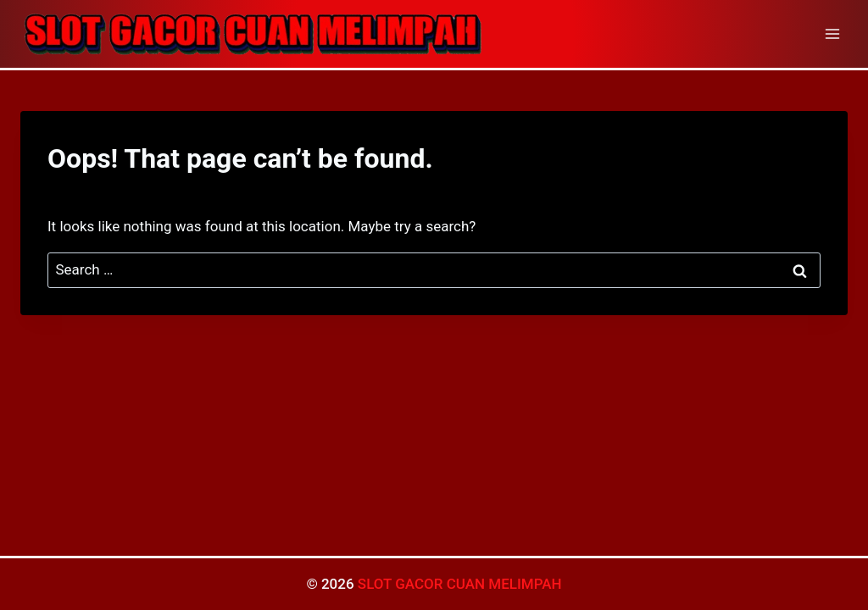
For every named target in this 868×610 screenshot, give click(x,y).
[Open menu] (832, 33)
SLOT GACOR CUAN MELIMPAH (460, 584)
